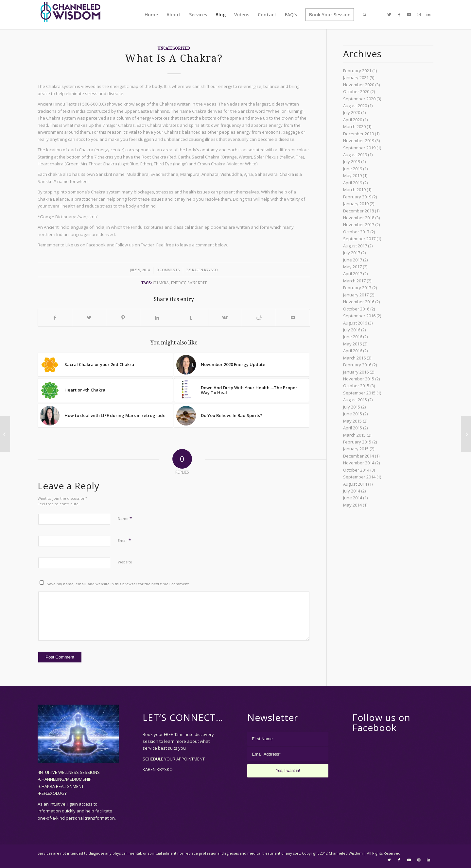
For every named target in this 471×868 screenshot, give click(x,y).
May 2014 (352, 505)
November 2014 (359, 463)
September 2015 (359, 393)
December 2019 (358, 134)
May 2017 (352, 267)
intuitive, (59, 804)
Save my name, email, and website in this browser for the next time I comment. (118, 584)
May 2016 (352, 344)
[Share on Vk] (225, 318)
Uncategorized (174, 48)
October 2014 (356, 470)
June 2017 (353, 260)
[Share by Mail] (293, 318)
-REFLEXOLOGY (52, 793)
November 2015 (359, 379)
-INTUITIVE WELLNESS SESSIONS (69, 772)
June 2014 (353, 498)
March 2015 (354, 435)
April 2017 (353, 274)
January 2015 (356, 449)
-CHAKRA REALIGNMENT (61, 786)
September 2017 (359, 239)
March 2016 (354, 358)
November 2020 (359, 85)
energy (178, 283)
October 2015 (356, 386)
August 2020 (355, 106)
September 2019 (359, 148)
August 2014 (355, 484)
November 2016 (359, 302)
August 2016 (355, 323)
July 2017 (352, 253)
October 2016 (356, 309)
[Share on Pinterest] (123, 318)
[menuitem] (151, 15)
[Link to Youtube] (409, 14)
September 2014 (359, 477)
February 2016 (357, 365)
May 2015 (352, 421)
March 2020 (354, 126)
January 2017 (356, 295)
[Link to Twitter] (389, 14)
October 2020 (356, 92)
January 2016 (356, 372)
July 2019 (352, 161)
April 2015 (353, 428)
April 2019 (353, 183)
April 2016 (353, 351)
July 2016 (352, 330)
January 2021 (356, 77)
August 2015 (355, 400)
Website (125, 562)
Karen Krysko (205, 270)
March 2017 (354, 281)
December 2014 (358, 456)
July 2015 (352, 407)
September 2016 (359, 316)
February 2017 (357, 288)
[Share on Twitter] (89, 318)
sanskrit (197, 283)
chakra (161, 283)
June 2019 (353, 169)
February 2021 (357, 71)
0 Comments (168, 270)
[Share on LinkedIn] (157, 318)
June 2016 (353, 337)
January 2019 (356, 204)
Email (124, 540)
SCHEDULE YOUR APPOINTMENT (174, 759)
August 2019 (355, 155)
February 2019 (357, 197)
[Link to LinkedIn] (428, 14)
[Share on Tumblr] (191, 318)
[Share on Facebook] (55, 318)
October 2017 (356, 232)
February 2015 (357, 442)
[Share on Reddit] (259, 318)
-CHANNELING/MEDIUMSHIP (65, 779)
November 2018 (359, 218)
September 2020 (359, 99)
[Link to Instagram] (419, 14)
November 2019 (359, 141)
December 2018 (358, 211)
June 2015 (353, 414)
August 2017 (355, 246)
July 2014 (352, 491)
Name (125, 518)
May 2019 (352, 175)
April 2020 (353, 120)
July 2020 (352, 112)
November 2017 (359, 225)
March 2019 (354, 190)
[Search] (365, 15)
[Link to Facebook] (399, 14)
